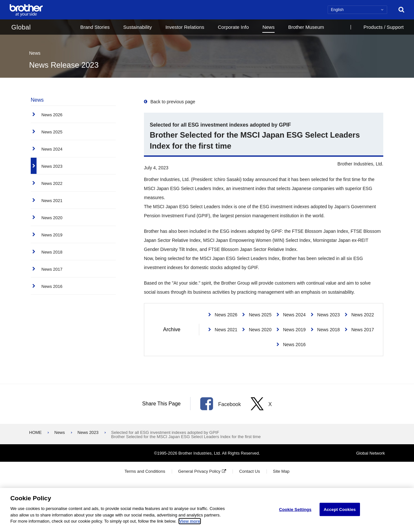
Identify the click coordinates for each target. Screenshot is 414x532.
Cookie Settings (295, 509)
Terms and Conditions (145, 471)
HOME (35, 432)
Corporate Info (233, 27)
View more (190, 521)
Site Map (281, 471)
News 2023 (88, 432)
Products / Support (384, 27)
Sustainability (137, 27)
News (268, 27)
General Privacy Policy (199, 471)
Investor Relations (185, 27)
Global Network (370, 453)
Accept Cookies (340, 509)
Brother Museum (306, 27)
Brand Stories (95, 27)
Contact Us (249, 471)
